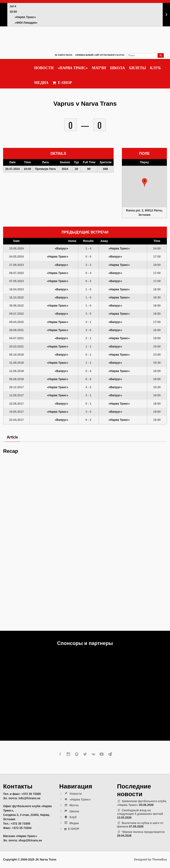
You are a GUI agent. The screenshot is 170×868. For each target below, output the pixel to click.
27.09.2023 (16, 265)
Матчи (99, 68)
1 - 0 (88, 289)
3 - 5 (88, 314)
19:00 (157, 265)
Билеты (138, 68)
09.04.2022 (16, 322)
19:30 (157, 297)
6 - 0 (88, 379)
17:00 (157, 257)
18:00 (157, 289)
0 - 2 (88, 281)
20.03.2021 (16, 346)
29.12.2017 (16, 387)
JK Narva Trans (63, 55)
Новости (44, 68)
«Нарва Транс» (73, 68)
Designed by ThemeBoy (150, 859)
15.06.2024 (16, 248)
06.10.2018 (16, 355)
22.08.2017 (16, 404)
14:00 (157, 248)
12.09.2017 (16, 395)
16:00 (157, 330)
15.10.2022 (16, 297)
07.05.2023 (16, 281)
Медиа (41, 83)
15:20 (157, 387)
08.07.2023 (16, 273)
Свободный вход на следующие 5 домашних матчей (140, 812)
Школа (118, 68)
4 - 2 (88, 387)
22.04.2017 (16, 420)
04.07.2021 (16, 338)
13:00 (157, 355)
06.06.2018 (16, 379)
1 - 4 (88, 248)
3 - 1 (88, 322)
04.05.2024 (16, 257)
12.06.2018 (16, 371)
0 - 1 (88, 355)
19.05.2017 (16, 412)
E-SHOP (62, 83)
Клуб (155, 68)
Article (12, 437)
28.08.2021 (16, 330)
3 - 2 (88, 265)
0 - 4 (88, 273)
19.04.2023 (16, 289)
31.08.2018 (16, 363)
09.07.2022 (16, 314)
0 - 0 (88, 257)
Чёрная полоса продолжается (143, 832)
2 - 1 (88, 338)
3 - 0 (88, 330)
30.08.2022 (16, 306)
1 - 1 (88, 346)
